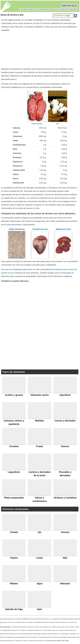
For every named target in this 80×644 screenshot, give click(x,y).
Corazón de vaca (40, 229)
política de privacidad (55, 641)
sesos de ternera (37, 124)
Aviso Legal (65, 641)
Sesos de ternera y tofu (12, 15)
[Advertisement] (40, 49)
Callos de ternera (17, 229)
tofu (58, 124)
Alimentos (69, 5)
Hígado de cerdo (63, 229)
